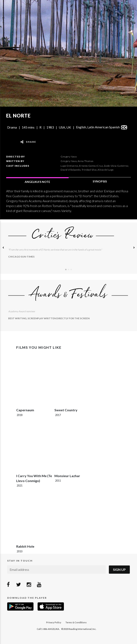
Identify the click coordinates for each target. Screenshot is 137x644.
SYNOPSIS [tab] (100, 181)
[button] (3, 248)
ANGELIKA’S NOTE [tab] (37, 182)
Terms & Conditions (76, 622)
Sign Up (119, 569)
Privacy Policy (54, 622)
